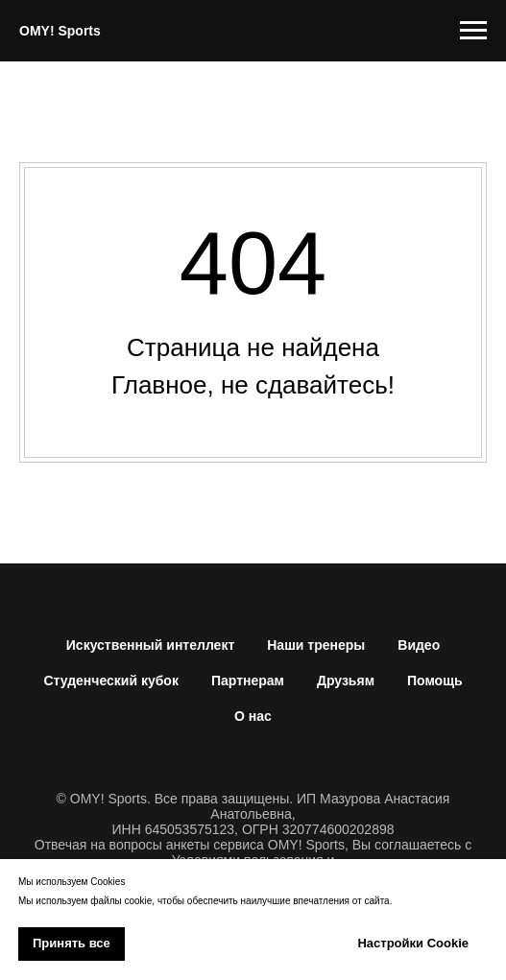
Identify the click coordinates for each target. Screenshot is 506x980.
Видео (419, 645)
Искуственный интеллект (150, 645)
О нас (253, 716)
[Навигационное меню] (473, 31)
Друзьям (346, 681)
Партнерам (248, 681)
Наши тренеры (316, 645)
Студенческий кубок (111, 681)
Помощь (435, 681)
